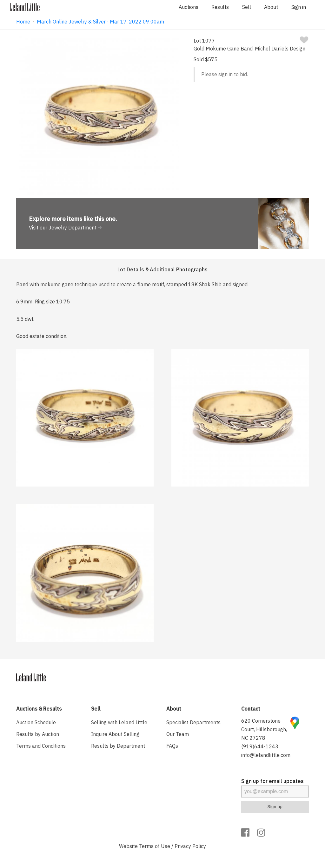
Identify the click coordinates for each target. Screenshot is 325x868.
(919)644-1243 (260, 746)
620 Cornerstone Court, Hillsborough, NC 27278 (264, 729)
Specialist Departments (193, 722)
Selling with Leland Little (119, 722)
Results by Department (118, 746)
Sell (247, 7)
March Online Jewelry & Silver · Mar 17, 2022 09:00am (100, 22)
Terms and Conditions (41, 746)
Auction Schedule (36, 722)
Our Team (178, 734)
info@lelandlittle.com (266, 755)
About (271, 7)
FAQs (172, 746)
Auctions (189, 7)
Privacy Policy (190, 846)
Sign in (299, 7)
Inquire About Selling (115, 734)
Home (23, 22)
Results (220, 7)
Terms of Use (155, 846)
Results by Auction (38, 734)
